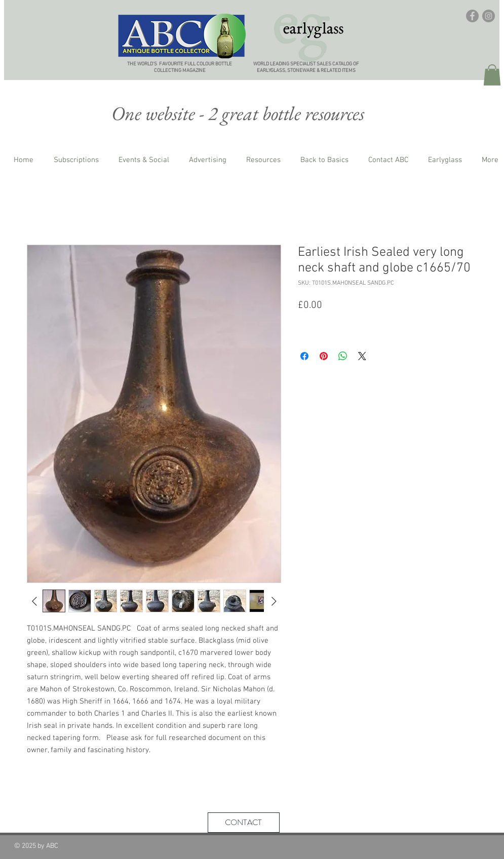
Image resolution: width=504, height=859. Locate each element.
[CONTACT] (244, 823)
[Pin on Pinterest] (324, 356)
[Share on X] (362, 356)
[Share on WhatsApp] (343, 356)
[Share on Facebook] (304, 356)
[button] (492, 75)
